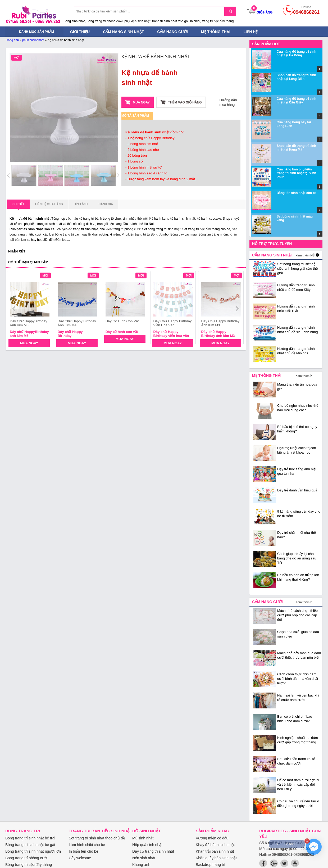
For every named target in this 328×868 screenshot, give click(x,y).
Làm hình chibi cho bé (87, 845)
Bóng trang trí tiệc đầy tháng (29, 865)
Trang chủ (12, 40)
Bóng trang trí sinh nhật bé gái (30, 845)
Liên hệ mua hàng (49, 204)
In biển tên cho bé (84, 851)
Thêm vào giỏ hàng (181, 102)
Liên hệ (251, 32)
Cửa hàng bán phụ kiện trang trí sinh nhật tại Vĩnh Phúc (296, 173)
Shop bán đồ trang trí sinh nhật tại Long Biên (296, 77)
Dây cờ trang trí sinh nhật (153, 851)
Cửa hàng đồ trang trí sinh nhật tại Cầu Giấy (297, 101)
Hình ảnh (81, 204)
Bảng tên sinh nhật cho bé (297, 193)
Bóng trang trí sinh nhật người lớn (33, 851)
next (237, 309)
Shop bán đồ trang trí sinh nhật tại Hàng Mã (296, 148)
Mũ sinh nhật (143, 838)
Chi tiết (18, 206)
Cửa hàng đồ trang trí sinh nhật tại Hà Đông (297, 53)
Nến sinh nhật (144, 858)
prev (14, 309)
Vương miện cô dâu (212, 838)
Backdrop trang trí (210, 865)
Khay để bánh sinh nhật (215, 845)
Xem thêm (302, 255)
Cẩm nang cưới (172, 32)
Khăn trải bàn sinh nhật (215, 851)
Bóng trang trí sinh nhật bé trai (30, 838)
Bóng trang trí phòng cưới (26, 858)
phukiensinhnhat (33, 40)
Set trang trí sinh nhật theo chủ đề (97, 838)
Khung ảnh (141, 865)
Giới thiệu (80, 32)
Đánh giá (106, 204)
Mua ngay (138, 102)
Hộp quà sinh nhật (147, 845)
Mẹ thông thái (216, 32)
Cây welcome (80, 858)
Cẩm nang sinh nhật (123, 32)
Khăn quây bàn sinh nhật (216, 858)
